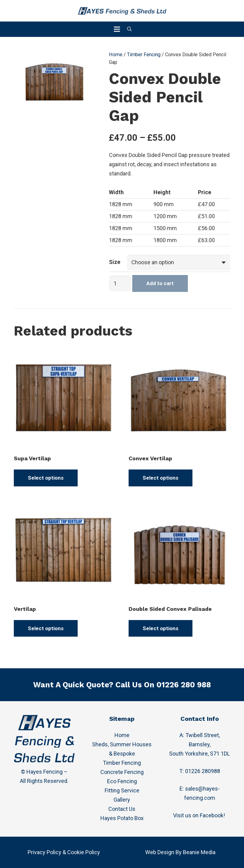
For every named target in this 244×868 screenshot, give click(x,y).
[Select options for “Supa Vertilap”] (46, 478)
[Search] (129, 29)
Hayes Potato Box (122, 818)
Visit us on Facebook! (200, 815)
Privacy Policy (45, 852)
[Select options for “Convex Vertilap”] (161, 478)
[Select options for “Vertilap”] (46, 628)
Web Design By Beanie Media (180, 852)
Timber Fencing (144, 55)
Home (116, 55)
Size (115, 262)
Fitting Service (122, 790)
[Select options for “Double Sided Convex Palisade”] (161, 628)
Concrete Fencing (122, 772)
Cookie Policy (84, 852)
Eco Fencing (122, 781)
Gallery (122, 800)
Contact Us (122, 809)
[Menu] (117, 29)
